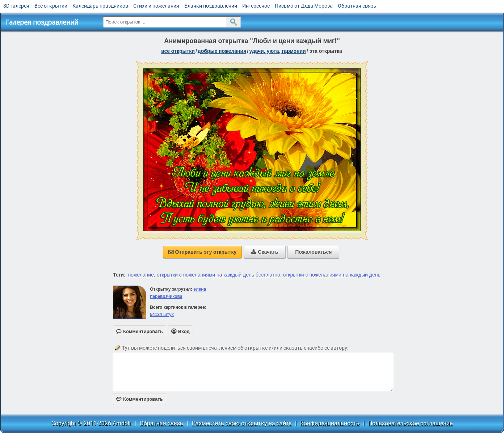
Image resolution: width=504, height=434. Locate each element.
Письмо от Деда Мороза (304, 6)
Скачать (265, 252)
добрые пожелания (222, 51)
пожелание (141, 275)
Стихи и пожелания (156, 6)
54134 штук (162, 315)
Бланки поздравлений (211, 6)
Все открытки (51, 6)
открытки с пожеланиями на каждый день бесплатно (219, 275)
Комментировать (140, 399)
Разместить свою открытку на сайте (242, 423)
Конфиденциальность (330, 423)
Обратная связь (357, 6)
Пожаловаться (313, 252)
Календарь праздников (100, 6)
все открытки (178, 51)
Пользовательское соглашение (410, 423)
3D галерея (16, 6)
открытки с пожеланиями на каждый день (331, 275)
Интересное (256, 6)
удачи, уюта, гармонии (277, 51)
